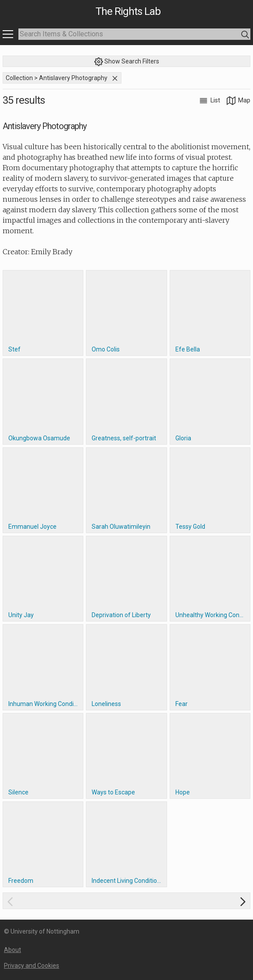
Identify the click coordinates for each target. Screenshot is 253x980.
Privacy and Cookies (32, 966)
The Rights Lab (128, 11)
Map (239, 100)
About (12, 950)
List (210, 100)
